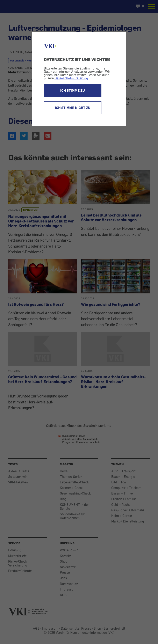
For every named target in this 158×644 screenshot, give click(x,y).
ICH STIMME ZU (73, 90)
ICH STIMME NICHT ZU (73, 108)
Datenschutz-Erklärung (71, 78)
